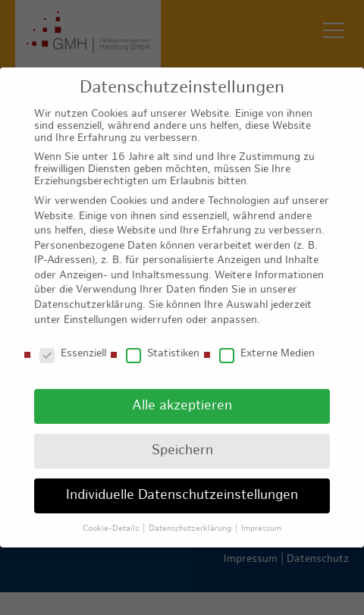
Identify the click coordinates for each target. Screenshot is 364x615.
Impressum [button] (261, 519)
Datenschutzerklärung (88, 295)
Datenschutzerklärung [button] (191, 519)
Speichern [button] (182, 441)
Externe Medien (267, 344)
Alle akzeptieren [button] (182, 396)
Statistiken (163, 344)
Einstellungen (96, 311)
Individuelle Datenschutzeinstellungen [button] (182, 486)
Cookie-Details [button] (112, 519)
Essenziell (73, 344)
